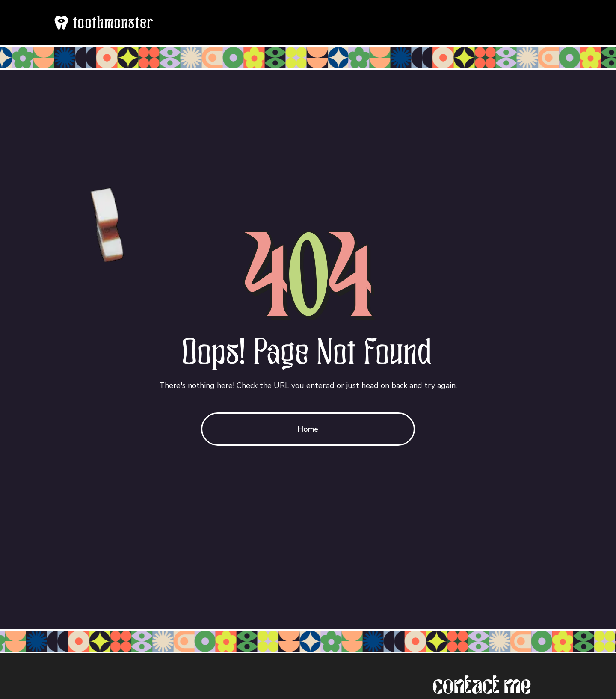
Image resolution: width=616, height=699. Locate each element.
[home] (103, 23)
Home (308, 429)
